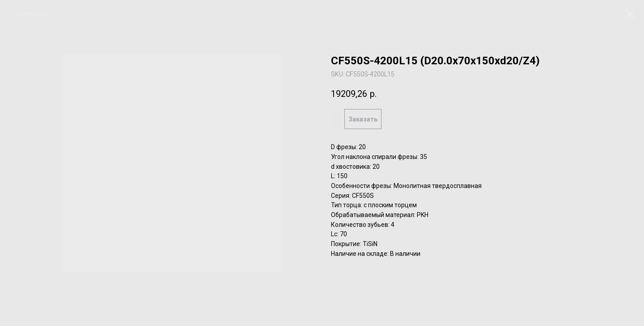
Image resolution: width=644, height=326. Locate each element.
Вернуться (33, 13)
